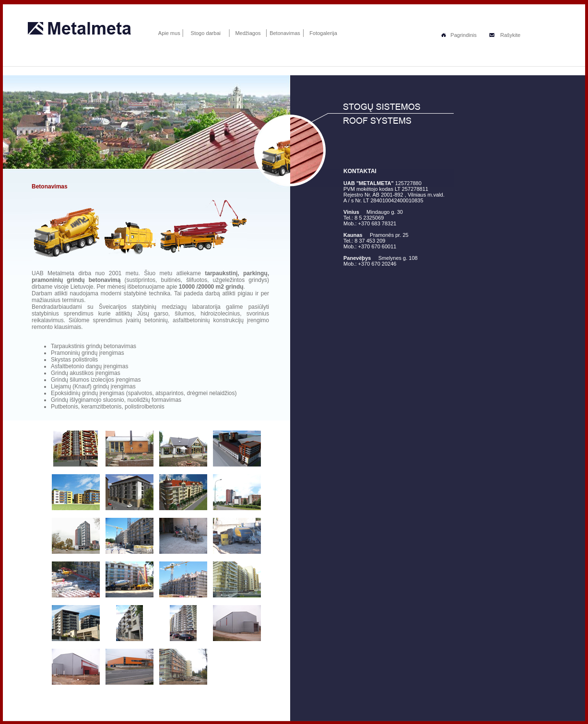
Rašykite (505, 35)
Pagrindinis (459, 35)
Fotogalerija (323, 33)
